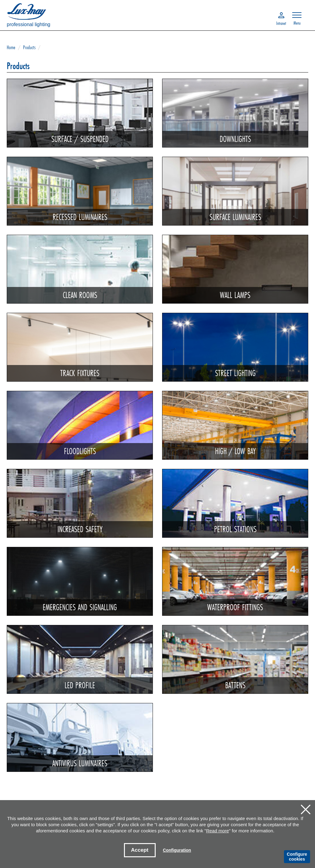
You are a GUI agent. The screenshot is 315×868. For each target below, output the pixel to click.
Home (11, 47)
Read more (217, 831)
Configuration (177, 850)
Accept (140, 850)
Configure (297, 857)
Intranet (281, 23)
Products (29, 47)
